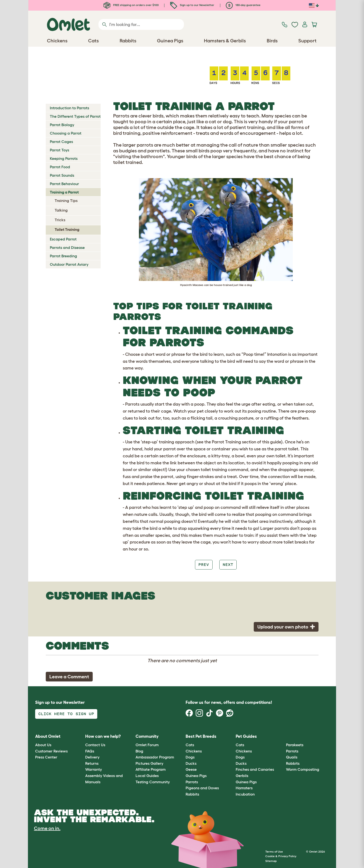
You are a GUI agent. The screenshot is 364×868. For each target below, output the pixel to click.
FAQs (90, 751)
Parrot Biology (62, 125)
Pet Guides (246, 736)
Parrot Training (226, 442)
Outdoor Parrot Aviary (69, 264)
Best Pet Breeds (201, 736)
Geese (191, 769)
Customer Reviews (51, 751)
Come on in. (47, 828)
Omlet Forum (147, 745)
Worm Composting (303, 769)
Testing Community (153, 782)
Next (228, 565)
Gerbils (242, 776)
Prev (204, 565)
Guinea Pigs (196, 776)
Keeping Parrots (64, 158)
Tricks (60, 220)
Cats (190, 745)
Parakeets (295, 745)
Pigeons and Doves (202, 788)
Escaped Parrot (63, 239)
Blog (139, 751)
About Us (43, 745)
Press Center (46, 757)
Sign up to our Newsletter (192, 5)
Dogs (190, 757)
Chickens (194, 751)
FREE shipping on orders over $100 (131, 5)
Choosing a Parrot (66, 133)
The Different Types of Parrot (75, 116)
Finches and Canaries (255, 769)
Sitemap (271, 861)
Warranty (94, 769)
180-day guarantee (243, 5)
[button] (282, 736)
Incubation (245, 794)
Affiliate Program (151, 769)
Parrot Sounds (62, 175)
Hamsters (244, 788)
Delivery (92, 757)
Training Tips (66, 201)
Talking (61, 210)
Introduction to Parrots (69, 108)
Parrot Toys (59, 150)
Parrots (192, 782)
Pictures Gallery (149, 763)
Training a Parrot (64, 192)
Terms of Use (274, 852)
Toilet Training (67, 229)
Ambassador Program (155, 757)
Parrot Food (60, 167)
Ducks (191, 763)
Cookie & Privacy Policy (281, 856)
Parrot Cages (61, 142)
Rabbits (192, 794)
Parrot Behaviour (64, 184)
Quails (292, 757)
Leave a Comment (69, 677)
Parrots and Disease (67, 247)
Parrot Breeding (63, 256)
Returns (92, 763)
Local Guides (147, 776)
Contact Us (95, 745)
